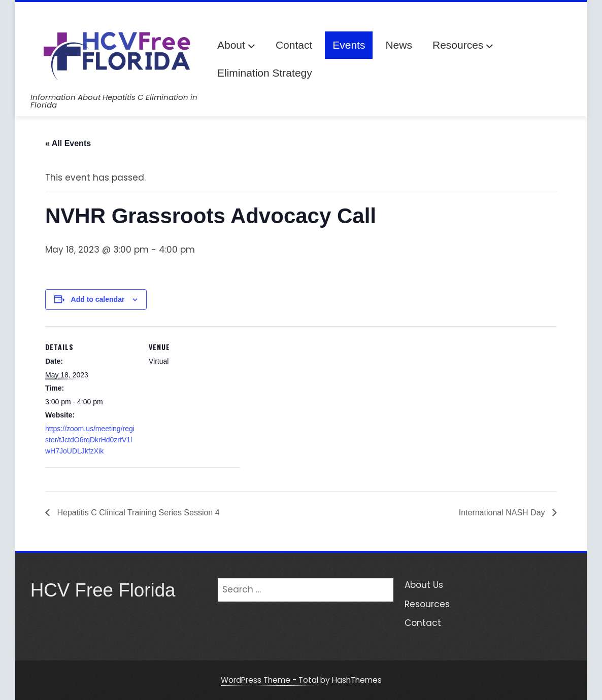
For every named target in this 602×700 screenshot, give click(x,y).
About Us (424, 585)
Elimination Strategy (265, 73)
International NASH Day (503, 513)
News (399, 45)
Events (349, 45)
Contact (294, 45)
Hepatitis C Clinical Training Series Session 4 (137, 513)
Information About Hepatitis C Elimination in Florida (114, 101)
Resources (463, 46)
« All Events (68, 143)
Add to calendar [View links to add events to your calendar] (98, 299)
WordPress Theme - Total (270, 680)
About (236, 46)
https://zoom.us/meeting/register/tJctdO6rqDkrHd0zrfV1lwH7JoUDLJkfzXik (90, 440)
